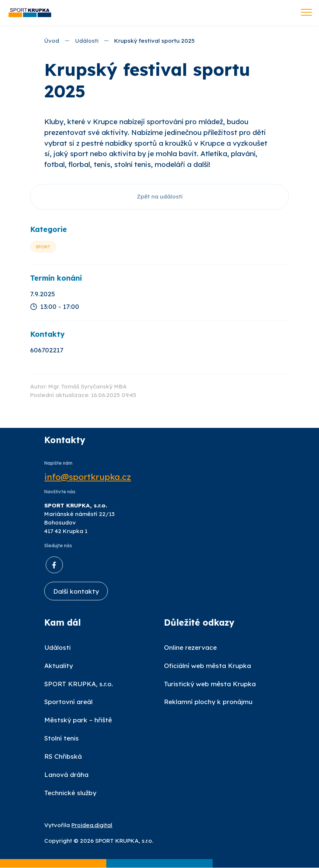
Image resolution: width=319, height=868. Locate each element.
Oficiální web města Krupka (207, 666)
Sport (43, 247)
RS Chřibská (63, 757)
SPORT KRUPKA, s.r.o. (79, 684)
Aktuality (59, 666)
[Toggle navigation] (306, 13)
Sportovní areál (68, 702)
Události (87, 41)
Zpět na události (160, 196)
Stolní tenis (62, 738)
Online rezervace (190, 647)
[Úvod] (30, 12)
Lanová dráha (66, 775)
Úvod (52, 41)
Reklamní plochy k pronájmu (208, 702)
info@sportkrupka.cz (88, 477)
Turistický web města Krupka (210, 684)
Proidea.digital (92, 825)
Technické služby (70, 793)
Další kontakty (76, 591)
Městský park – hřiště (78, 720)
